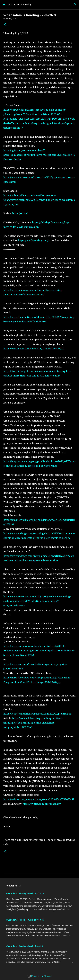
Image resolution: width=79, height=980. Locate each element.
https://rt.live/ (20, 213)
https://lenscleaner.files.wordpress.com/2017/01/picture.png (37, 714)
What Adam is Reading (20, 5)
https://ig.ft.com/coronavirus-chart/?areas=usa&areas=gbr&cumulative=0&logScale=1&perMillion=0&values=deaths (39, 155)
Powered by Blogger (39, 976)
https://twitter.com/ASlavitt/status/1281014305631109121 (34, 349)
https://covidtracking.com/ (33, 240)
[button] (5, 24)
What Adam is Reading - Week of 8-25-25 (25, 894)
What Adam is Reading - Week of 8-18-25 (25, 920)
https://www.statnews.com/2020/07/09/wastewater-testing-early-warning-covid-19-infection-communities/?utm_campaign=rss (37, 601)
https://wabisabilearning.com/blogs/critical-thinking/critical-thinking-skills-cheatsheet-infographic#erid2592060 (33, 723)
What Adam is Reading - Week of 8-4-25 (24, 946)
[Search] (75, 5)
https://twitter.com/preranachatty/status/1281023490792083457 (39, 799)
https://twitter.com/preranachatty (42, 804)
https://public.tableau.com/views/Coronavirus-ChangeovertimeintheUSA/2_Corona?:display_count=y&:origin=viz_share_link (39, 200)
